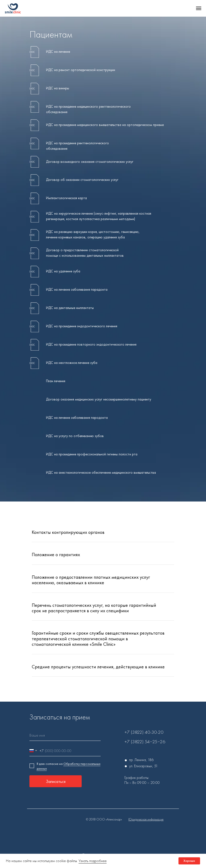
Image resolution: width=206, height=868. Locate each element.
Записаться (56, 781)
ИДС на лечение (58, 52)
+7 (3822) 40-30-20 (144, 732)
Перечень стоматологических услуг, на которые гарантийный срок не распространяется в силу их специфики (94, 608)
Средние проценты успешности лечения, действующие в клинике (98, 667)
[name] (65, 735)
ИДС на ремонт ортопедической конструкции (81, 70)
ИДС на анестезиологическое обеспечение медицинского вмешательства (101, 473)
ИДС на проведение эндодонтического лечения (82, 326)
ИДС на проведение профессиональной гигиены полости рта (92, 454)
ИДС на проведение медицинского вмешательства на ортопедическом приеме (105, 125)
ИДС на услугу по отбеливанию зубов (75, 436)
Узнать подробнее (93, 861)
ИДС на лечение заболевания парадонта (77, 289)
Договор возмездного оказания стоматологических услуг (90, 162)
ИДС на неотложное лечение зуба (72, 363)
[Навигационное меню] (199, 8)
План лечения (56, 381)
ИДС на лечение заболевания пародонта (77, 418)
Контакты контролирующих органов (68, 532)
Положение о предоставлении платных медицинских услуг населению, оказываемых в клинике (91, 580)
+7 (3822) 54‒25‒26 (145, 742)
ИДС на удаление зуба (63, 271)
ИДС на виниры (58, 88)
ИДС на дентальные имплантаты (70, 308)
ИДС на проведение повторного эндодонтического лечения (91, 344)
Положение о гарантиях (56, 555)
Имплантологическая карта (66, 198)
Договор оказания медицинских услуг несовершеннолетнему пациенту (99, 399)
